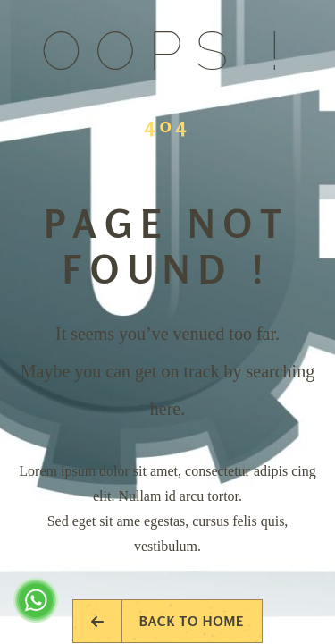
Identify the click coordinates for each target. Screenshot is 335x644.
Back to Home (168, 621)
